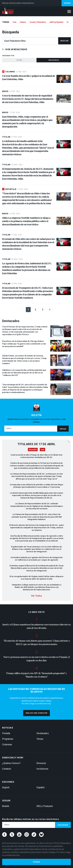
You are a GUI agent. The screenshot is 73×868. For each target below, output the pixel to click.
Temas (40, 739)
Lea (42, 450)
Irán (15, 22)
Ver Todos (36, 596)
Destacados (43, 733)
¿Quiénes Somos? (11, 763)
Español (41, 787)
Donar (67, 3)
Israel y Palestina (38, 22)
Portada (6, 733)
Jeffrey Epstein (56, 22)
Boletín (6, 806)
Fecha (19, 60)
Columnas (7, 745)
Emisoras (41, 763)
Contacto (7, 769)
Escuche (33, 450)
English (6, 787)
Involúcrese (42, 769)
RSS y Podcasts (45, 806)
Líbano (23, 22)
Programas (8, 739)
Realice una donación (36, 713)
